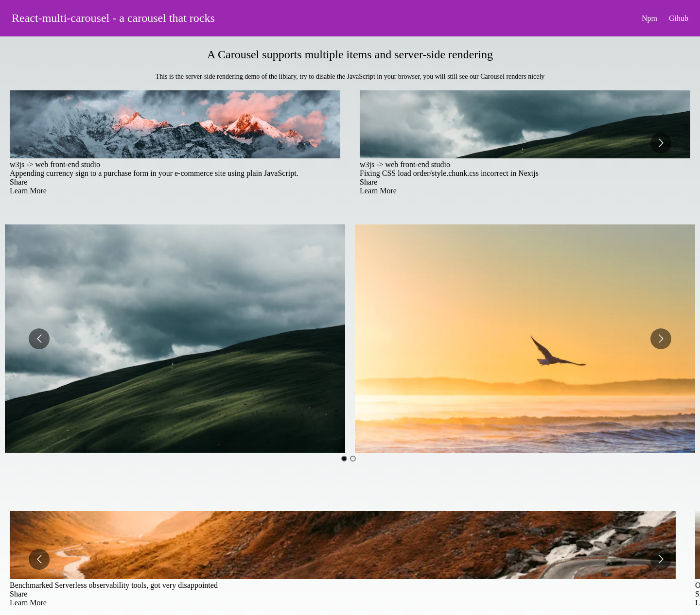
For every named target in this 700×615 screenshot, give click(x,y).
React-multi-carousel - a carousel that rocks (113, 18)
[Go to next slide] (661, 143)
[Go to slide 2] (353, 459)
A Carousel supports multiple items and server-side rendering (350, 54)
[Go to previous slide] (39, 339)
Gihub (679, 18)
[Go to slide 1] (344, 459)
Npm (649, 18)
